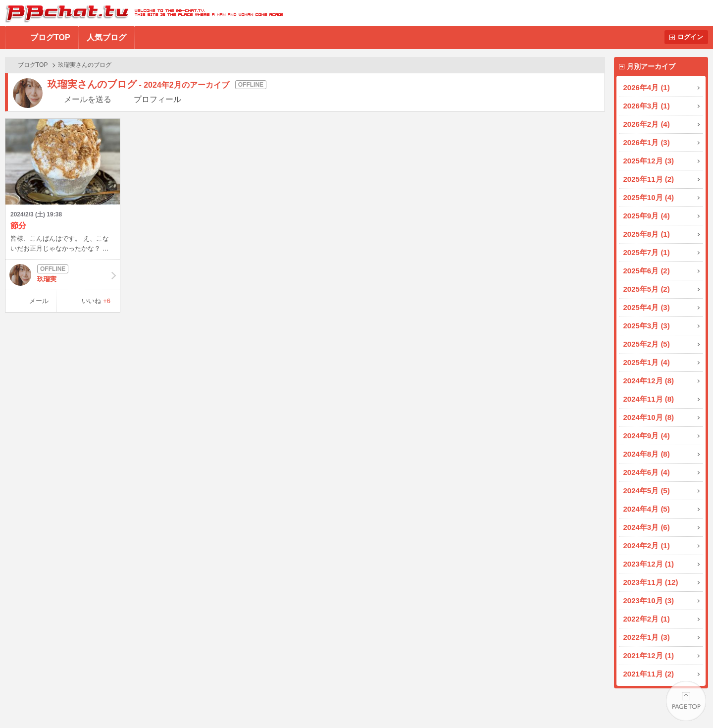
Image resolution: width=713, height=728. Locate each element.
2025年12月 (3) (649, 161)
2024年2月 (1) (647, 546)
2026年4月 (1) (647, 87)
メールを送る (88, 99)
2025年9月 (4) (647, 216)
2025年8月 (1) (647, 234)
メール (39, 301)
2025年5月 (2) (647, 289)
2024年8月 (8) (647, 454)
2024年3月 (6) (647, 527)
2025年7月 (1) (647, 252)
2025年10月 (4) (649, 197)
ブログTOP (50, 37)
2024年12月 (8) (649, 381)
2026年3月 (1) (647, 106)
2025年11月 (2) (649, 179)
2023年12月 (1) (649, 564)
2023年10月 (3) (649, 600)
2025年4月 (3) (647, 307)
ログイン (690, 37)
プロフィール (157, 99)
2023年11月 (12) (651, 582)
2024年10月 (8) (649, 417)
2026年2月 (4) (647, 124)
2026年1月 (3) (647, 142)
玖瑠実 (63, 275)
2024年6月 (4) (647, 472)
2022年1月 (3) (647, 637)
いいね (96, 301)
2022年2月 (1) (647, 619)
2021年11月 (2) (649, 674)
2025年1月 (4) (647, 362)
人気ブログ (106, 37)
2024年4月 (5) (647, 509)
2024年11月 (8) (649, 399)
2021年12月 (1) (649, 655)
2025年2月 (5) (647, 344)
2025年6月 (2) (647, 271)
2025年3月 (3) (647, 326)
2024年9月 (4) (647, 436)
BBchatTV (141, 13)
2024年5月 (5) (647, 491)
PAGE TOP (686, 701)
